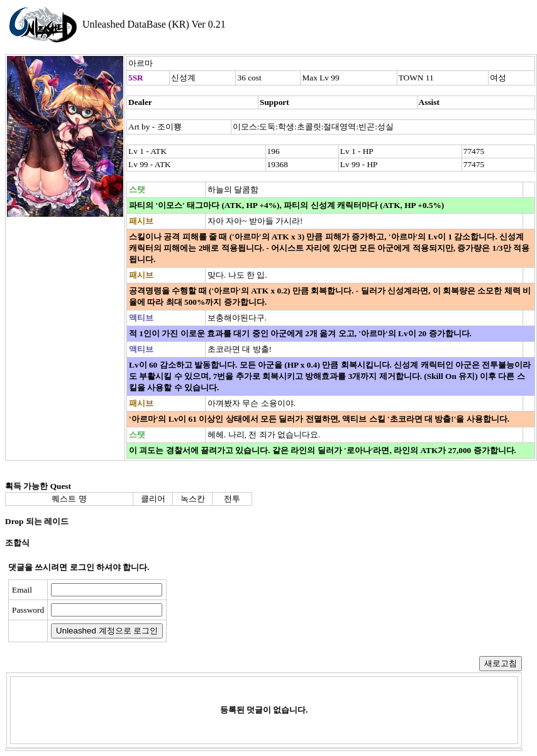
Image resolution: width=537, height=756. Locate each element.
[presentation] (268, 611)
